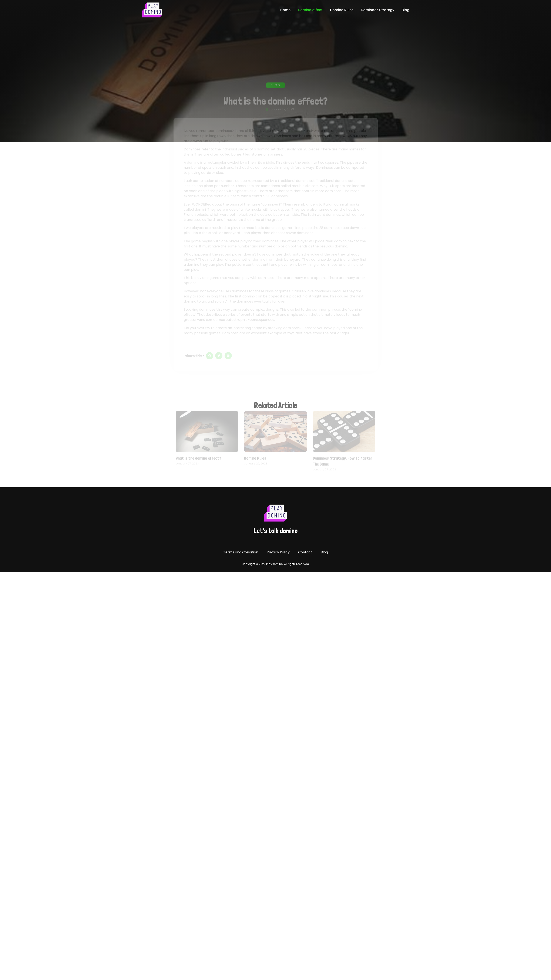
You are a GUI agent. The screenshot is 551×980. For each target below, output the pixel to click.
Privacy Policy (278, 552)
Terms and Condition (241, 552)
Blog (406, 10)
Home (285, 10)
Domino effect (310, 10)
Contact (305, 552)
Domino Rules (342, 10)
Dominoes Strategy (378, 10)
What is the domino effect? (198, 458)
